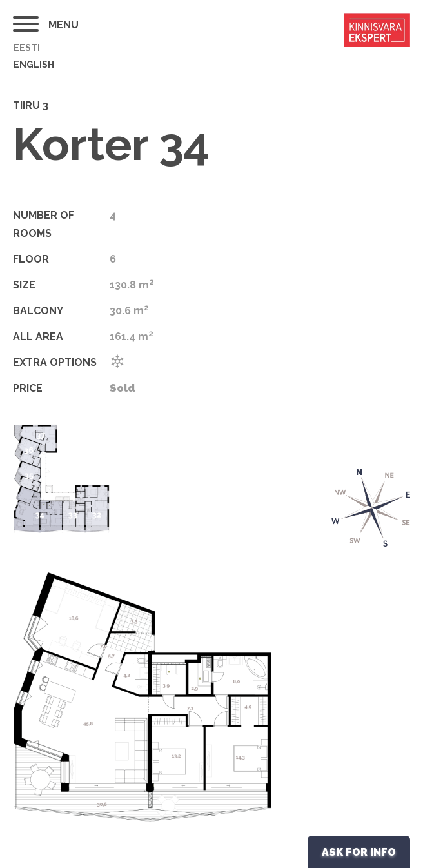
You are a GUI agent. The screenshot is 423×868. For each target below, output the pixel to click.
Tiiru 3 (31, 106)
